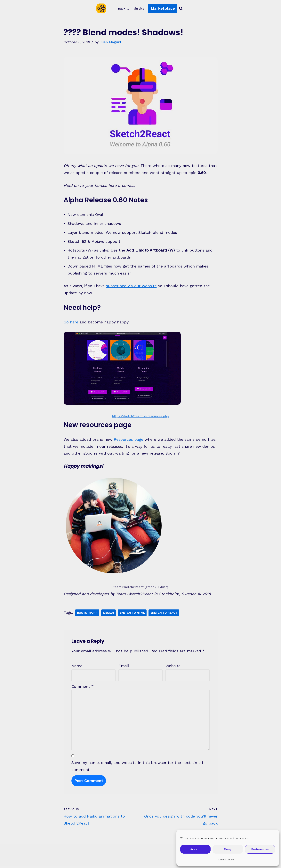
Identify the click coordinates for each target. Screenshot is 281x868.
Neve (34, 862)
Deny (228, 849)
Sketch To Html (133, 614)
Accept (195, 849)
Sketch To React (166, 614)
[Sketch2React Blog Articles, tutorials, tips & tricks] (102, 8)
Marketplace (163, 8)
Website (173, 667)
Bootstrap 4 (88, 614)
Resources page (128, 440)
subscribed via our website (131, 287)
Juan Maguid (111, 42)
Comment (83, 688)
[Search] (181, 8)
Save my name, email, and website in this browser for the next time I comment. (137, 768)
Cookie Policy (226, 860)
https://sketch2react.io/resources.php (140, 417)
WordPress (75, 862)
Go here (71, 323)
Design (109, 614)
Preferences (260, 849)
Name (77, 667)
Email (124, 667)
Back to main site (131, 8)
